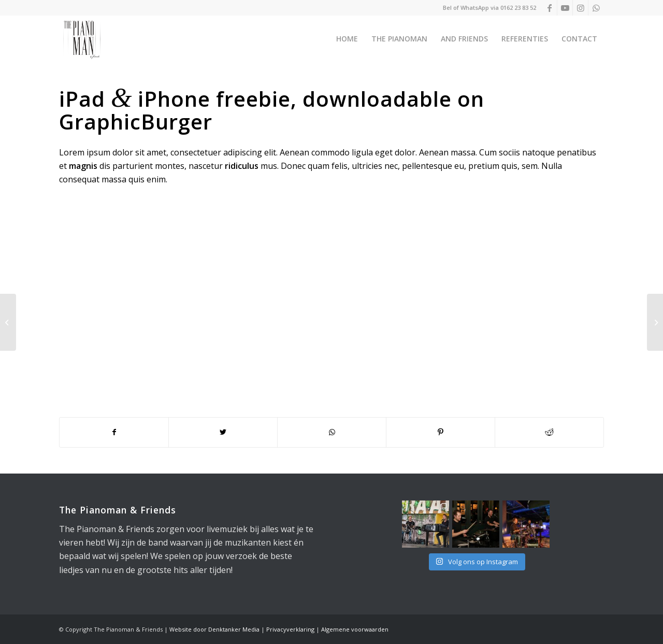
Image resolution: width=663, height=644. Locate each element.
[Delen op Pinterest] (441, 432)
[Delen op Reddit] (549, 432)
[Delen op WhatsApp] (332, 432)
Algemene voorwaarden (355, 629)
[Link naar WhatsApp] (596, 8)
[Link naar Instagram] (580, 8)
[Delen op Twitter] (223, 432)
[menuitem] (347, 39)
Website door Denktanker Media (214, 629)
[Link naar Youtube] (565, 8)
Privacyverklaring (290, 629)
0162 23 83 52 (518, 8)
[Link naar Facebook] (549, 8)
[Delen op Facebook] (114, 432)
